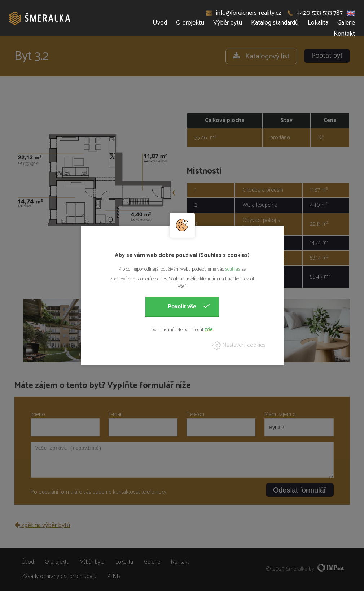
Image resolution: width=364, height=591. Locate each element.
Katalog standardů (275, 23)
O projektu (190, 23)
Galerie (346, 23)
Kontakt (344, 34)
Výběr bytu (228, 23)
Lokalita (318, 23)
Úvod (160, 23)
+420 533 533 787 (315, 13)
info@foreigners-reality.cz (244, 13)
